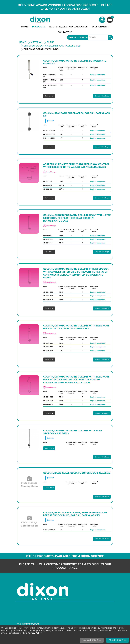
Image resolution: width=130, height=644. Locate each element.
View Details (49, 448)
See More (49, 96)
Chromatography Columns (41, 49)
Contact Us (65, 32)
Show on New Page (102, 96)
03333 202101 (31, 624)
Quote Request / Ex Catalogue (68, 27)
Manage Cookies (92, 640)
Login (102, 20)
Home (25, 27)
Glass (51, 42)
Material (36, 42)
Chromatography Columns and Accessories (52, 46)
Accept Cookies (117, 640)
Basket (112, 18)
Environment (100, 27)
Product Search (78, 37)
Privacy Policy (35, 633)
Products (39, 27)
